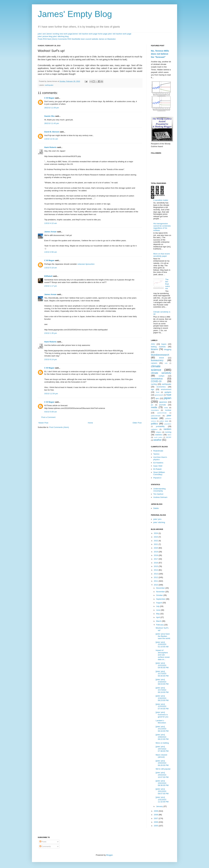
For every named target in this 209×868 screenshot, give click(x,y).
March (159, 621)
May (158, 614)
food (158, 392)
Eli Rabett (157, 469)
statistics (159, 435)
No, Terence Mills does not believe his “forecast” (160, 54)
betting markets (158, 347)
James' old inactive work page (85, 34)
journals (163, 405)
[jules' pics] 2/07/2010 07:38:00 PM (162, 749)
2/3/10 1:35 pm (51, 333)
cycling (154, 384)
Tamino (156, 454)
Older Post (137, 423)
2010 (156, 585)
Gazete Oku (49, 116)
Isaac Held (158, 466)
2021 (156, 544)
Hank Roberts (50, 147)
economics (161, 387)
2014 (156, 570)
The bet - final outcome (167, 284)
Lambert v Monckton (161, 722)
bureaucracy (157, 360)
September (161, 599)
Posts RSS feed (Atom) (47, 39)
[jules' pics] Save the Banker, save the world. (163, 636)
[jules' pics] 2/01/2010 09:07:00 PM (162, 791)
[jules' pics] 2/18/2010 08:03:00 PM (162, 682)
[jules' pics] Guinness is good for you (162, 715)
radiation (154, 429)
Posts (43, 842)
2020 (156, 548)
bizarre (154, 349)
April (158, 617)
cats (166, 363)
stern (169, 435)
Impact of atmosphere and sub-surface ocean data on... (163, 655)
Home (90, 423)
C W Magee (49, 98)
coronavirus (157, 379)
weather (158, 440)
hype (169, 395)
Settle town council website (87, 39)
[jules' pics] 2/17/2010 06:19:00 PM (162, 690)
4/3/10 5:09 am (51, 412)
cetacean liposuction (86, 264)
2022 (156, 541)
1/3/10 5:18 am (51, 268)
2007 (156, 818)
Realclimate (158, 451)
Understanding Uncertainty (159, 490)
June (158, 610)
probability (160, 426)
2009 (156, 811)
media (154, 407)
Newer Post (43, 423)
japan (168, 398)
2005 (156, 826)
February (160, 625)
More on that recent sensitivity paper (161, 255)
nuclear (168, 410)
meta (166, 408)
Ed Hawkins (158, 463)
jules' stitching (159, 522)
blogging (168, 349)
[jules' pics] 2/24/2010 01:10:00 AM (162, 644)
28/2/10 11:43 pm (52, 123)
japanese (163, 402)
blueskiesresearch (160, 355)
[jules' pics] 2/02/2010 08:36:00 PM (162, 783)
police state (164, 421)
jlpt (152, 405)
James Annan (50, 232)
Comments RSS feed (67, 39)
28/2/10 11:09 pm (52, 108)
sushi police (158, 437)
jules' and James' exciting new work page (55, 34)
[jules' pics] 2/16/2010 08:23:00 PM (162, 698)
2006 (156, 822)
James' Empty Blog (75, 14)
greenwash (159, 395)
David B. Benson (52, 132)
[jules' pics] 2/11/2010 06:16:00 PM (162, 729)
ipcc (157, 398)
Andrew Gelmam (160, 497)
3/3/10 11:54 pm (51, 394)
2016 (156, 563)
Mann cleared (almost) (161, 756)
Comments (45, 846)
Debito (156, 508)
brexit (162, 358)
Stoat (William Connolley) (159, 473)
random (167, 429)
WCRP (169, 437)
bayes (164, 344)
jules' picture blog (45, 36)
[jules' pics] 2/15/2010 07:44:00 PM (162, 706)
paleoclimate (156, 416)
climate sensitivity (161, 373)
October (160, 595)
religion (159, 432)
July (158, 606)
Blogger (109, 855)
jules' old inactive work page (120, 34)
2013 (156, 574)
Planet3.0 (157, 478)
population (168, 424)
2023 (156, 537)
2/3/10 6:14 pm (51, 359)
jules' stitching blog (61, 36)
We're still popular (163, 769)
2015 (156, 566)
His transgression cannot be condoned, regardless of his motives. (162, 227)
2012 (156, 577)
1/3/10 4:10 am (51, 223)
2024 (156, 533)
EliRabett (48, 276)
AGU (153, 344)
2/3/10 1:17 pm (51, 286)
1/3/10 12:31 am (51, 139)
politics (154, 424)
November (161, 592)
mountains (155, 410)
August (159, 603)
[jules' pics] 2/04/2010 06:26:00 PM (162, 763)
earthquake (49, 85)
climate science (156, 368)
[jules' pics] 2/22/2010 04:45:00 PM (162, 665)
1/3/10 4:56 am (51, 252)
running (168, 432)
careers (154, 363)
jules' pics (157, 519)
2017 (156, 559)
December (161, 588)
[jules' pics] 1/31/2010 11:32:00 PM (162, 799)
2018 (156, 555)
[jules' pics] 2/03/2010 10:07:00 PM (162, 775)
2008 (156, 815)
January (160, 806)
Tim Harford (158, 494)
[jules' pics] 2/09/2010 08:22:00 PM (162, 737)
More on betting (162, 743)
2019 (156, 552)
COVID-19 (156, 381)
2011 (156, 581)
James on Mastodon (107, 39)
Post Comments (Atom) (59, 427)
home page (103, 34)
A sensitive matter (161, 200)
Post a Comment (48, 417)
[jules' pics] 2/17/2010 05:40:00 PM (162, 674)
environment (166, 389)
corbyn (161, 376)
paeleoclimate (162, 413)
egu (153, 389)
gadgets (168, 392)
